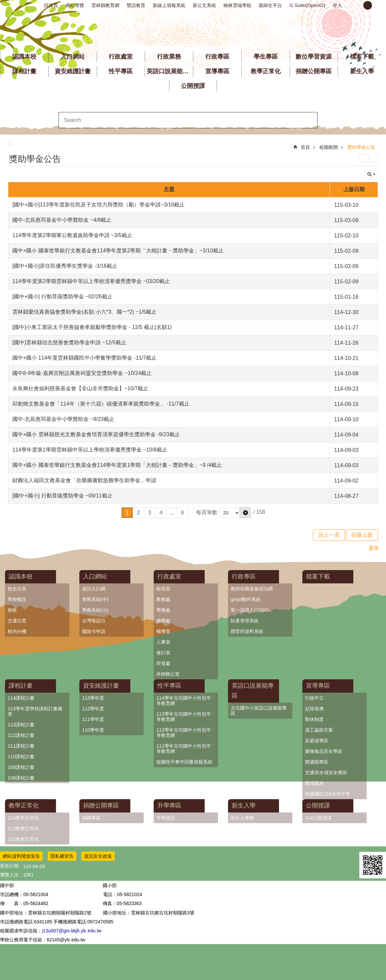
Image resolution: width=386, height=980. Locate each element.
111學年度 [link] (93, 719)
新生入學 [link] (362, 71)
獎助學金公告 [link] (361, 147)
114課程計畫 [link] (21, 698)
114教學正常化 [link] (23, 818)
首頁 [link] (305, 147)
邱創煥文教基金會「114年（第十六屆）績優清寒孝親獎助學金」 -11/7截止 (101, 404)
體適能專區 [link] (317, 762)
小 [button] (356, 5)
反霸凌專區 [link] (317, 741)
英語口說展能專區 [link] (170, 71)
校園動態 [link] (329, 147)
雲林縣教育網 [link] (105, 5)
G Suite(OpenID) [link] (307, 5)
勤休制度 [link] (314, 719)
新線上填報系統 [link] (169, 5)
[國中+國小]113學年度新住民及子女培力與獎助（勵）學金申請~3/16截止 (98, 205)
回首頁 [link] (51, 5)
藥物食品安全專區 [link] (324, 751)
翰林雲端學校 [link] (237, 5)
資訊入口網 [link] (94, 589)
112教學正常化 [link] (23, 839)
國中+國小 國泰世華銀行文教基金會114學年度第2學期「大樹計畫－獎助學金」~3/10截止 (118, 251)
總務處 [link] (163, 621)
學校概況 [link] (17, 599)
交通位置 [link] (17, 621)
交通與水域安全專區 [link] (326, 773)
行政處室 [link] (121, 57)
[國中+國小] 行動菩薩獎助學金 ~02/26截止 (62, 297)
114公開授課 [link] (318, 818)
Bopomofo (374, 158)
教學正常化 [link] (266, 71)
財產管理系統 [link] (245, 621)
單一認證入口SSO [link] (250, 610)
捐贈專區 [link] (91, 818)
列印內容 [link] (364, 158)
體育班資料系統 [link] (247, 631)
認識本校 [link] (24, 57)
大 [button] (379, 5)
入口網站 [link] (73, 57)
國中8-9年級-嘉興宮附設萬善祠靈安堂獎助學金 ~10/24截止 (82, 373)
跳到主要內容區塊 (3, 3)
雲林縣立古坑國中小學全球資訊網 (193, 30)
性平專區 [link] (121, 71)
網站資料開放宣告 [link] (21, 856)
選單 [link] (374, 548)
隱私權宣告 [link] (62, 856)
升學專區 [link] (169, 806)
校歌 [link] (12, 610)
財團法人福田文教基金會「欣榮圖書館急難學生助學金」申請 (84, 480)
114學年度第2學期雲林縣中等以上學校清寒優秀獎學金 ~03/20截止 (91, 281)
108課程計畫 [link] (21, 778)
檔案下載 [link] (362, 57)
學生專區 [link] (266, 57)
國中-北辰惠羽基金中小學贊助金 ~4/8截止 (62, 220)
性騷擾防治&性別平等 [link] (328, 794)
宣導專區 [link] (217, 71)
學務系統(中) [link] (95, 599)
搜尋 (309, 120)
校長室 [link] (163, 589)
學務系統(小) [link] (95, 610)
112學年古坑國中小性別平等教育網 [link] (184, 733)
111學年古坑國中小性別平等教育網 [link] (184, 749)
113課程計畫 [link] (21, 725)
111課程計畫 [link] (21, 746)
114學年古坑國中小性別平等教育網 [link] (184, 701)
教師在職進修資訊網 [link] (252, 589)
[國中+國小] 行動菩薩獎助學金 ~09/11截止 (62, 496)
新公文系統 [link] (204, 5)
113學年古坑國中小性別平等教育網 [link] (184, 717)
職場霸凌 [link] (314, 783)
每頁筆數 (207, 512)
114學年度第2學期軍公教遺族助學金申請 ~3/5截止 (72, 235)
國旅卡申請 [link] (94, 631)
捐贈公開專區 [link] (314, 71)
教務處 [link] (163, 599)
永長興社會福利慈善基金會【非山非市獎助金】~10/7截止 (80, 388)
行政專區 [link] (217, 57)
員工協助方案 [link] (319, 730)
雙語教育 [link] (136, 5)
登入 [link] (337, 5)
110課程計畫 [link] (21, 757)
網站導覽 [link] (75, 5)
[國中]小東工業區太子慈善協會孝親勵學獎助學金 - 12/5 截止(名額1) (92, 327)
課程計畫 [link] (24, 71)
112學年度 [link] (93, 709)
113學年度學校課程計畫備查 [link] (35, 711)
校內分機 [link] (17, 631)
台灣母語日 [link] (94, 621)
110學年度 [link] (93, 730)
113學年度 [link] (93, 698)
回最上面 (362, 535)
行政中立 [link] (314, 698)
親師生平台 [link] (270, 5)
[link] (373, 865)
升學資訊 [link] (166, 818)
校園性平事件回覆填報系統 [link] (184, 762)
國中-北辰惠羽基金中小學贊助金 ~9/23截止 (63, 419)
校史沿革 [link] (17, 589)
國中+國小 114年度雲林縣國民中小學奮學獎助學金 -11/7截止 (84, 358)
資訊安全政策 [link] (98, 856)
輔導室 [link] (163, 631)
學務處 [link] (163, 610)
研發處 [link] (163, 663)
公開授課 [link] (193, 86)
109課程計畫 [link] (21, 767)
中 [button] (368, 5)
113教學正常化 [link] (23, 828)
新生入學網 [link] (242, 818)
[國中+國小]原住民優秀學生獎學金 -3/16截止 (65, 266)
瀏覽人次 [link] (9, 875)
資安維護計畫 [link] (73, 71)
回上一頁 (329, 535)
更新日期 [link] (9, 866)
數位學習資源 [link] (314, 57)
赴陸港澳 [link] (314, 709)
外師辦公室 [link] (168, 674)
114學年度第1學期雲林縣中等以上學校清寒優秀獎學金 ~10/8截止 (90, 450)
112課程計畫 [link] (21, 735)
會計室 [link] (163, 653)
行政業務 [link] (169, 57)
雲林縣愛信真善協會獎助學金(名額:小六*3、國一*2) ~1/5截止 (84, 312)
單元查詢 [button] (371, 174)
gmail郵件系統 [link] (246, 599)
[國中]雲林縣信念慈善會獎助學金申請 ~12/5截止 (69, 342)
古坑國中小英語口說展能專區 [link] (259, 711)
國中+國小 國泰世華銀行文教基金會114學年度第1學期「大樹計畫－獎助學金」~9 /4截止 (117, 465)
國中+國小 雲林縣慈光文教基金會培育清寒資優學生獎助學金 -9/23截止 (96, 434)
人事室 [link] (163, 642)
